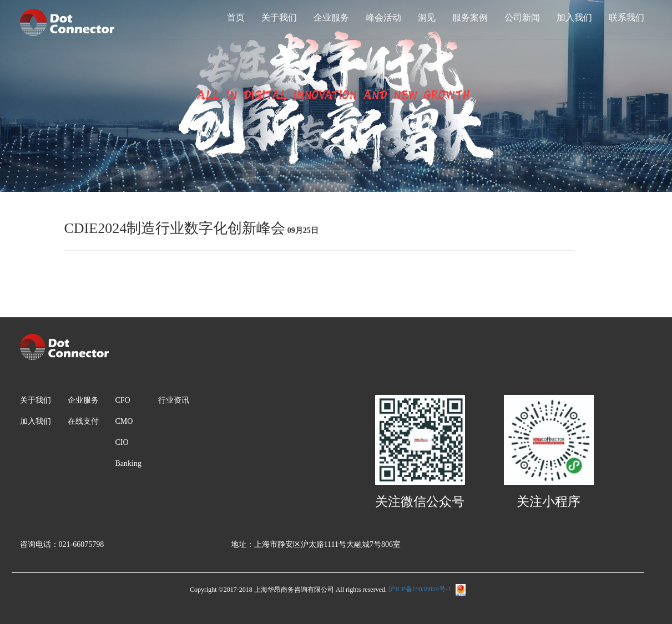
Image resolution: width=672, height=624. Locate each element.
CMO (124, 421)
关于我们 (279, 17)
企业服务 (331, 17)
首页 (236, 17)
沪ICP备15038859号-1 (427, 589)
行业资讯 (174, 400)
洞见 (427, 17)
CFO (123, 400)
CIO (122, 442)
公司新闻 (522, 17)
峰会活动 (383, 17)
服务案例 (470, 17)
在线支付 (83, 421)
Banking (128, 463)
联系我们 (626, 17)
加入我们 (574, 17)
